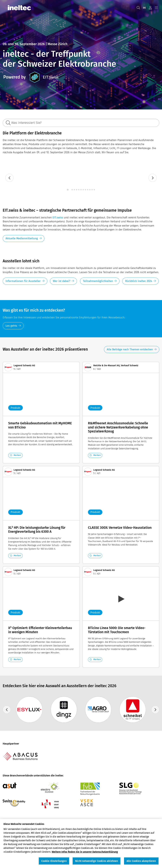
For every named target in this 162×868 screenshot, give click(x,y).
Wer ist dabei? (62, 281)
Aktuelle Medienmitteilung (22, 238)
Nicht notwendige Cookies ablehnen (97, 861)
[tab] (68, 190)
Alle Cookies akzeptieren (141, 861)
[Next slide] (153, 178)
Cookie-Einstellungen (54, 861)
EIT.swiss (58, 218)
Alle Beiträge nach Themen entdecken (130, 349)
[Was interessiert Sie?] (81, 123)
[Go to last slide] (9, 178)
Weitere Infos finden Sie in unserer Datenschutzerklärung (85, 852)
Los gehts (11, 326)
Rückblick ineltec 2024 (139, 281)
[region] (81, 843)
